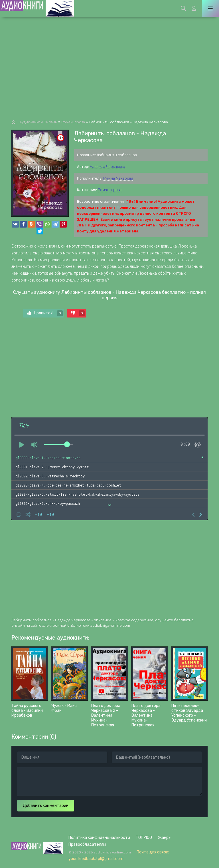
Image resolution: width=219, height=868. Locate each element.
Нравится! (45, 313)
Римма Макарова (118, 178)
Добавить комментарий (46, 806)
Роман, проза (110, 190)
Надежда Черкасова (108, 167)
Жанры (165, 838)
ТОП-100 (144, 838)
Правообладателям (87, 844)
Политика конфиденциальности (99, 838)
